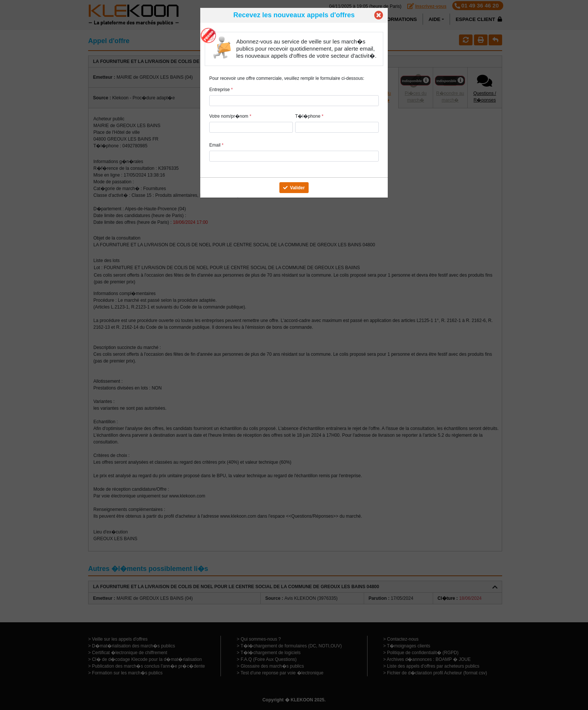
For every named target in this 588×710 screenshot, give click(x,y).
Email (216, 145)
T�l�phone (309, 116)
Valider (294, 188)
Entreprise (221, 90)
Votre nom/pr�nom (230, 116)
